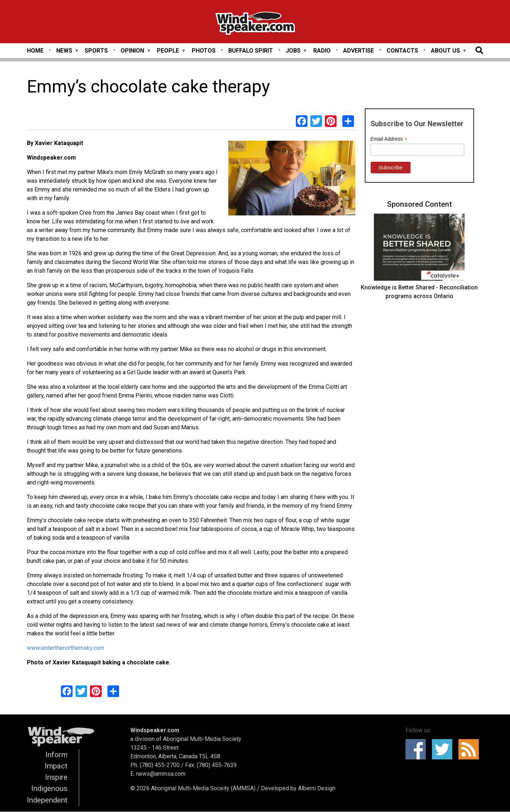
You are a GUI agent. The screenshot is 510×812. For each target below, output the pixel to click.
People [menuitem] (168, 51)
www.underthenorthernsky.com (66, 648)
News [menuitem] (64, 51)
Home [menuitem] (35, 51)
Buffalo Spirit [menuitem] (251, 51)
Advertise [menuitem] (358, 51)
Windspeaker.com (155, 730)
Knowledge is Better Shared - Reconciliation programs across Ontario (419, 292)
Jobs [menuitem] (293, 51)
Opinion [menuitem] (132, 51)
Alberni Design (317, 788)
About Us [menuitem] (445, 51)
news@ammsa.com (161, 774)
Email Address (389, 139)
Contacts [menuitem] (402, 51)
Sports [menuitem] (96, 51)
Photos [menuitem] (204, 51)
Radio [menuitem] (322, 51)
